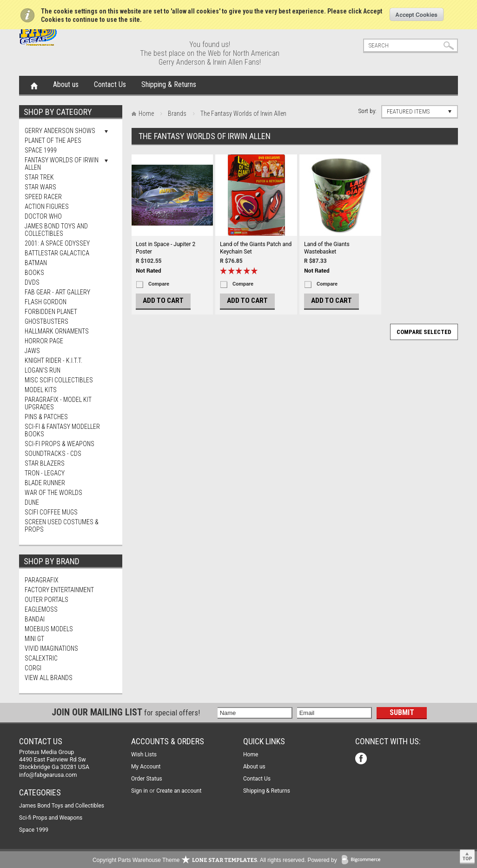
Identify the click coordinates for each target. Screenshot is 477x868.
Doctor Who (43, 216)
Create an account (179, 791)
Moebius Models (49, 629)
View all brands (49, 678)
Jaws (32, 351)
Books (34, 273)
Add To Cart (163, 300)
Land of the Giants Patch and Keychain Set (256, 248)
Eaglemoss (41, 609)
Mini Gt (34, 639)
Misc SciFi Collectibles (59, 380)
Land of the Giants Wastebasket (327, 248)
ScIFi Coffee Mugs (51, 512)
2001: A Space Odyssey (57, 243)
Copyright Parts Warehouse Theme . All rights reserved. (199, 860)
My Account (146, 767)
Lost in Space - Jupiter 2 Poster (166, 248)
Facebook (362, 759)
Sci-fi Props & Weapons (60, 444)
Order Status (147, 779)
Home (34, 85)
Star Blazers (45, 463)
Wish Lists (144, 754)
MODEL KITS (41, 390)
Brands (177, 114)
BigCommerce (363, 860)
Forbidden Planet (51, 312)
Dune (32, 502)
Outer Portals (46, 600)
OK (417, 14)
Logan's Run (43, 370)
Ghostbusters (46, 321)
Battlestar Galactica (57, 253)
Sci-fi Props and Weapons (51, 818)
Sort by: (368, 111)
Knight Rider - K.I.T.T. (53, 361)
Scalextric (41, 658)
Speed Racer (43, 197)
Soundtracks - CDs (53, 454)
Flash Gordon (46, 302)
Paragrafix (42, 580)
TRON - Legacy (45, 473)
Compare (159, 284)
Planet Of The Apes (53, 140)
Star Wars (40, 187)
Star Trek (39, 177)
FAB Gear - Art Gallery (57, 292)
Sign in (139, 791)
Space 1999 (41, 150)
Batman (36, 263)
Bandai (35, 619)
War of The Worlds (53, 493)
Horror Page (44, 341)
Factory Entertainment (59, 590)
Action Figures (47, 207)
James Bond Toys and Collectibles (56, 230)
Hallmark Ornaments (57, 331)
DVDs (32, 282)
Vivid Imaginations (51, 648)
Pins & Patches (46, 417)
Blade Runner (45, 483)
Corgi (33, 668)
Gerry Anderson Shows (60, 131)
